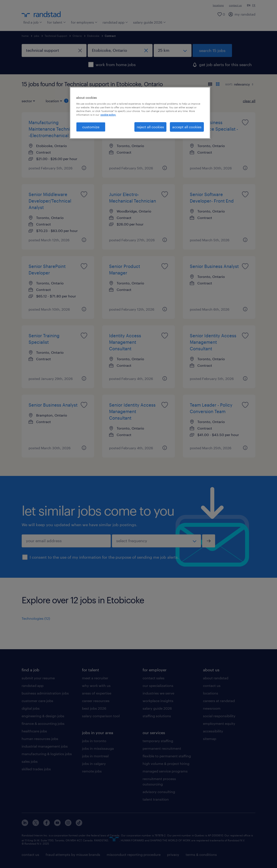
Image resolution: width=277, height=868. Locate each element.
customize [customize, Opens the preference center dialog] (91, 127)
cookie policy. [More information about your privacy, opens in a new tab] (108, 115)
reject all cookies (150, 127)
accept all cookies (187, 127)
